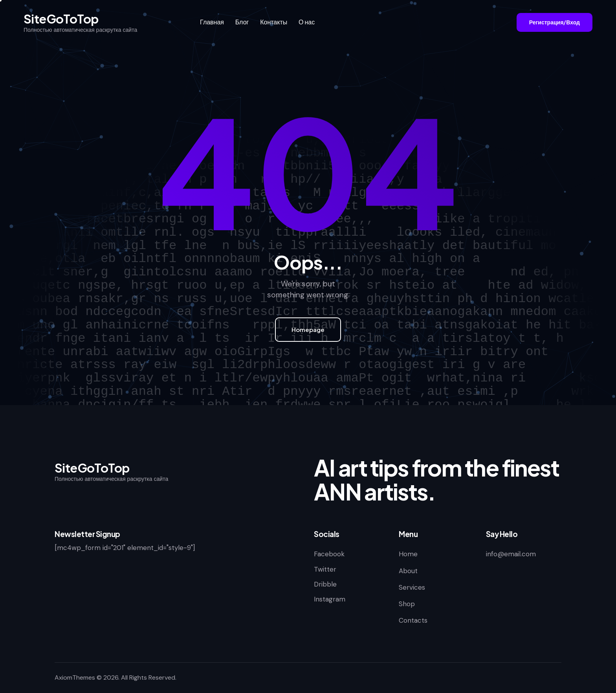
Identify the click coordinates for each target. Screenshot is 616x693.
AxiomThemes (75, 677)
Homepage (308, 329)
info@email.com (511, 554)
